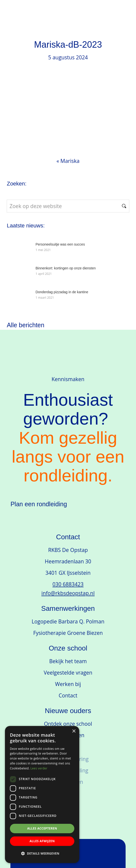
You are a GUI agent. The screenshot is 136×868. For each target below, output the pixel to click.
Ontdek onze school (68, 724)
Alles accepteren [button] (42, 828)
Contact (68, 695)
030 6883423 (68, 584)
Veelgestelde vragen (68, 673)
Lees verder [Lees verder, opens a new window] (39, 768)
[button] (42, 854)
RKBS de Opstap (51, 17)
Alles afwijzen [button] (42, 841)
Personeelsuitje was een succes (60, 244)
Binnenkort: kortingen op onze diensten (66, 268)
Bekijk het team (68, 661)
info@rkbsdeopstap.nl (68, 593)
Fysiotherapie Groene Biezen (68, 633)
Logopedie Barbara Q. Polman (68, 621)
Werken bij (68, 684)
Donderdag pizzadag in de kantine (62, 292)
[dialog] (42, 795)
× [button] (74, 731)
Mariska (70, 161)
